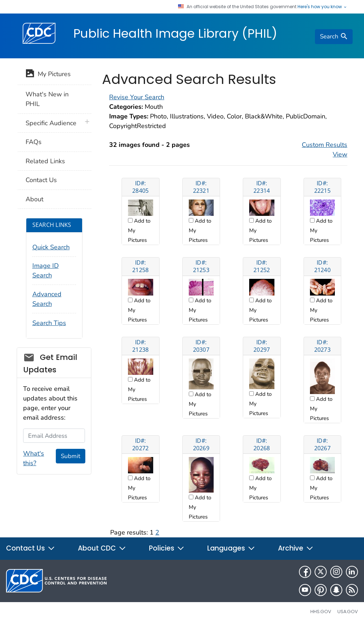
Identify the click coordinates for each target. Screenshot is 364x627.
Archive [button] (296, 548)
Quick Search (51, 247)
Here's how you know (322, 7)
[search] (334, 37)
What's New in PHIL (47, 99)
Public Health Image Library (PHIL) (175, 33)
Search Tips (49, 323)
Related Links (45, 161)
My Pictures (48, 75)
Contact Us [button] (31, 548)
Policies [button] (167, 548)
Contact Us (41, 180)
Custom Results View (325, 150)
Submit (71, 456)
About (34, 199)
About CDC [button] (102, 548)
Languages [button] (231, 548)
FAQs (34, 142)
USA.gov (348, 612)
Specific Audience (51, 123)
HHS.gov (321, 612)
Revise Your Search (137, 97)
